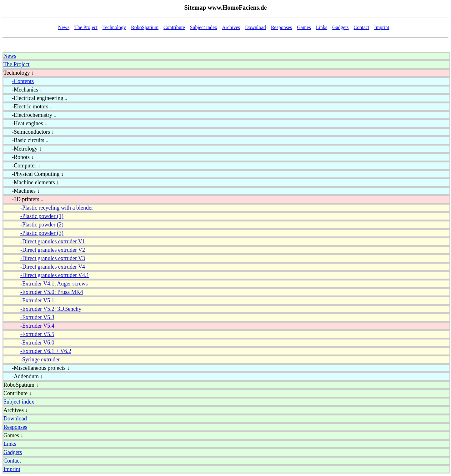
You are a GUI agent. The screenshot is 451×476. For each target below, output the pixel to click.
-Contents (23, 81)
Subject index (204, 27)
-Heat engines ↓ (25, 123)
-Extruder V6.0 (37, 343)
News (64, 27)
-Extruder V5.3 (37, 317)
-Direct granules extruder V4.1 (55, 275)
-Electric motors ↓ (28, 107)
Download (256, 27)
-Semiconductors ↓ (29, 132)
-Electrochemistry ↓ (30, 115)
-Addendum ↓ (23, 376)
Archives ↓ (16, 410)
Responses (282, 27)
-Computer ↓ (22, 166)
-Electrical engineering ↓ (35, 98)
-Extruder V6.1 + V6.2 (46, 351)
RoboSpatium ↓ (21, 385)
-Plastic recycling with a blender (57, 208)
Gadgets (340, 27)
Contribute (174, 27)
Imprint (382, 27)
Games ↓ (13, 435)
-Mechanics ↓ (23, 90)
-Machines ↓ (22, 191)
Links (322, 27)
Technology (114, 27)
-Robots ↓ (19, 157)
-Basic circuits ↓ (26, 140)
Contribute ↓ (18, 393)
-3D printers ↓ (23, 199)
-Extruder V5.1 (37, 300)
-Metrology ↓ (23, 149)
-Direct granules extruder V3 (53, 258)
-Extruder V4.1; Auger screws (54, 284)
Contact (362, 27)
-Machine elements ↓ (31, 182)
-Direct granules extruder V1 (53, 241)
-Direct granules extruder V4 (53, 267)
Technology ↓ (19, 73)
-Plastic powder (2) (42, 225)
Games (304, 27)
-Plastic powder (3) (42, 233)
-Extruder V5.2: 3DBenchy (51, 309)
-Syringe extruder (40, 359)
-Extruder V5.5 (37, 334)
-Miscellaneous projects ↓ (37, 368)
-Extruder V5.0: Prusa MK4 (52, 292)
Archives (231, 27)
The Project (86, 27)
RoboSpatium (145, 27)
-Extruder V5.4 (37, 326)
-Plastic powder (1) (42, 216)
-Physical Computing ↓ (34, 174)
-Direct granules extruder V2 (53, 250)
